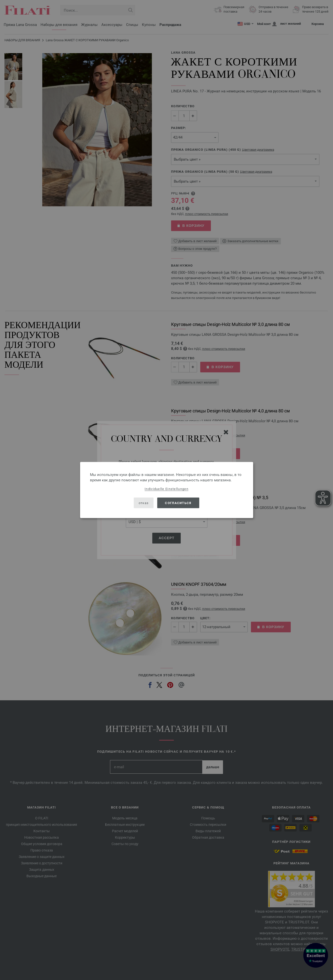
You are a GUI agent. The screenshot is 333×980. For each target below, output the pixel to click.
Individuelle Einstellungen (166, 489)
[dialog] (167, 490)
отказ (144, 503)
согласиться (178, 503)
